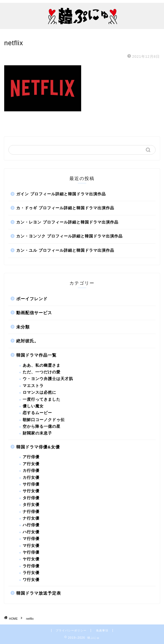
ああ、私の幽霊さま (42, 365)
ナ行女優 (31, 518)
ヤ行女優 (31, 559)
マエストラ (33, 386)
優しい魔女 (33, 406)
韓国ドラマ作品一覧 (36, 355)
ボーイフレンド (32, 299)
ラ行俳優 (31, 566)
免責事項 (102, 630)
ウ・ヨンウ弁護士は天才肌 (48, 379)
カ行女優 (31, 478)
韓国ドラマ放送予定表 (39, 593)
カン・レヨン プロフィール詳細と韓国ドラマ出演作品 (67, 222)
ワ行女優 (31, 580)
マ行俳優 (31, 539)
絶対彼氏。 (27, 341)
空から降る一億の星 (42, 426)
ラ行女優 (31, 573)
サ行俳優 (31, 484)
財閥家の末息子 (37, 433)
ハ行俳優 (31, 525)
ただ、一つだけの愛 (42, 372)
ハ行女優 (31, 532)
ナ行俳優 (31, 512)
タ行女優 (31, 505)
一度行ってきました (42, 399)
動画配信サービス (34, 313)
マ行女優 (31, 546)
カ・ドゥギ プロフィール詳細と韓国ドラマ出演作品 (65, 208)
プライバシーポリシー (71, 630)
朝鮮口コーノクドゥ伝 (44, 420)
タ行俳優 (31, 498)
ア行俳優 (31, 457)
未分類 (23, 327)
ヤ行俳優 (31, 552)
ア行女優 (31, 464)
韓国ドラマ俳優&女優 (38, 447)
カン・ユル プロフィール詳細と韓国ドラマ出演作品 (65, 250)
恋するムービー (37, 413)
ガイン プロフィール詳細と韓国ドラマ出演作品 (61, 194)
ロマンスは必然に (39, 392)
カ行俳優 (31, 471)
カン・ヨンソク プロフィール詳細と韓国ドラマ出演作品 (69, 236)
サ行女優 (31, 491)
